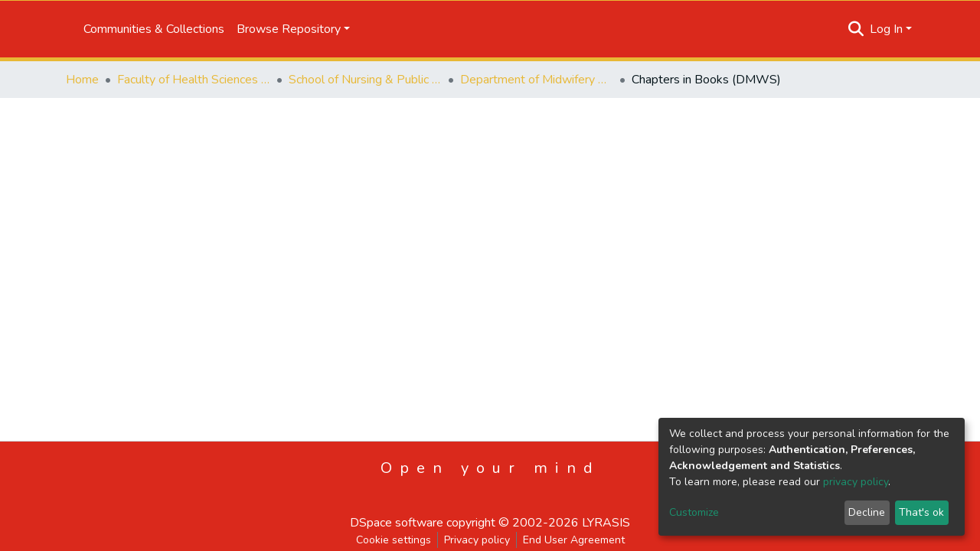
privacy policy (856, 482)
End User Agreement (574, 540)
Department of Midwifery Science (537, 80)
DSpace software (397, 523)
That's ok (921, 512)
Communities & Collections (154, 29)
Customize (694, 512)
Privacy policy (477, 540)
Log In (886, 29)
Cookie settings (394, 540)
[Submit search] (856, 29)
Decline (867, 512)
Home (82, 80)
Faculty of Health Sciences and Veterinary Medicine (194, 80)
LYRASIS (606, 523)
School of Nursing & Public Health (365, 80)
